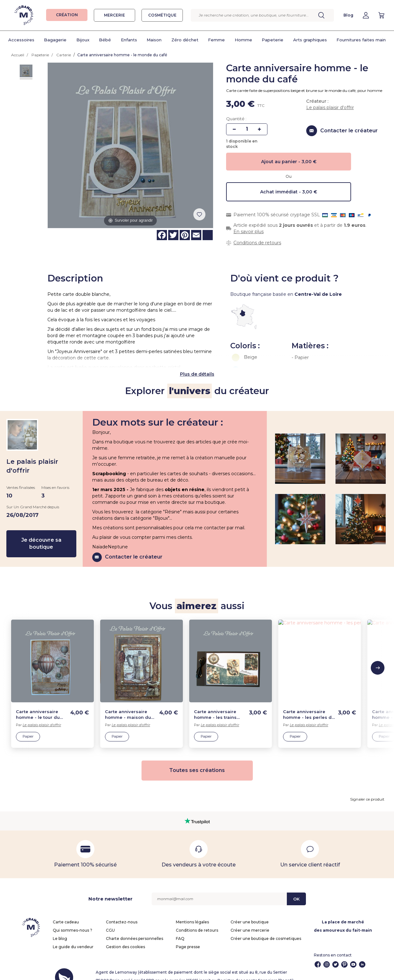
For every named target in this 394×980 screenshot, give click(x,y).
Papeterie (273, 40)
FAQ (180, 929)
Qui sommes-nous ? (73, 920)
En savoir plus (249, 232)
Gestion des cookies (125, 937)
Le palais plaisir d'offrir (330, 108)
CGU (110, 920)
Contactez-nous (122, 912)
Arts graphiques (310, 40)
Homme (243, 40)
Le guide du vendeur (73, 937)
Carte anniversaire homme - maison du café (128, 705)
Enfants (129, 40)
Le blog (60, 929)
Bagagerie (55, 40)
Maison (154, 40)
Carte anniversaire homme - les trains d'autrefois (215, 705)
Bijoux (83, 40)
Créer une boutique (250, 912)
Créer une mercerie (250, 920)
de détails (203, 364)
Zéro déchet (185, 40)
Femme (216, 40)
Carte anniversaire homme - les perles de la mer (309, 705)
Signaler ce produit (367, 789)
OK (296, 889)
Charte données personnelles (135, 929)
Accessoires (21, 40)
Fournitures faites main (361, 40)
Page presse (188, 937)
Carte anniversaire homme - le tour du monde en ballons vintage (38, 705)
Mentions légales (192, 912)
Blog (348, 15)
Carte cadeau (66, 912)
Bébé (105, 40)
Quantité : (236, 119)
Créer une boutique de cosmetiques (266, 929)
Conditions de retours (257, 243)
